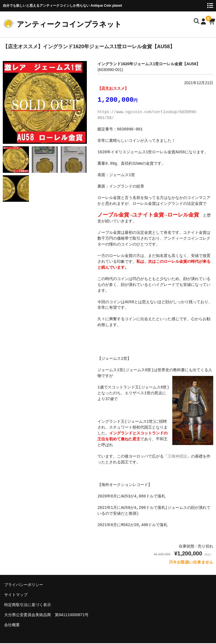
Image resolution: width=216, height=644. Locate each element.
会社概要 (12, 626)
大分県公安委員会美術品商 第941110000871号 (46, 616)
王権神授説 (177, 457)
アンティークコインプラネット (69, 24)
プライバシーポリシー (24, 585)
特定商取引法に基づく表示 (28, 606)
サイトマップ (16, 596)
